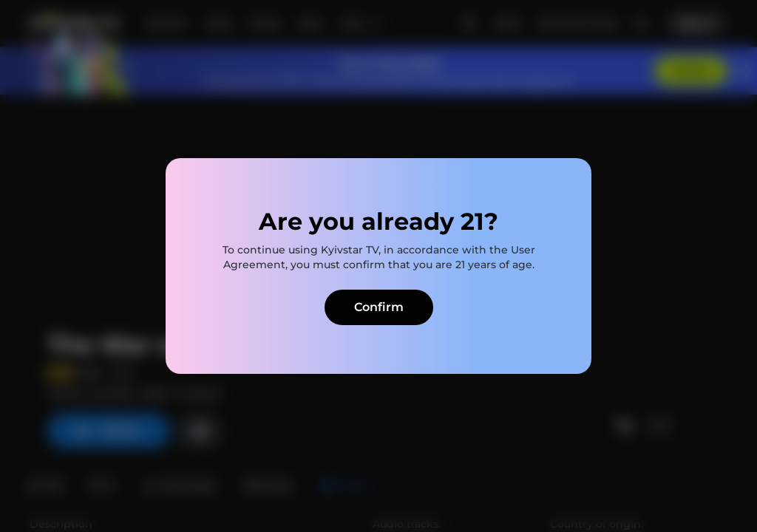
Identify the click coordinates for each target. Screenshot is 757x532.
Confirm (379, 307)
